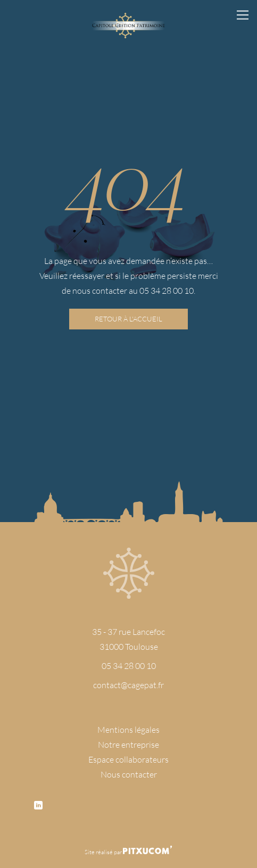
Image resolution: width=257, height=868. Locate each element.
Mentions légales (128, 729)
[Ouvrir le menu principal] (243, 14)
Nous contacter (129, 774)
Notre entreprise (128, 744)
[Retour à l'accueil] (128, 26)
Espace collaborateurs (128, 759)
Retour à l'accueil (128, 319)
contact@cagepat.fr (128, 685)
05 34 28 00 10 (129, 666)
